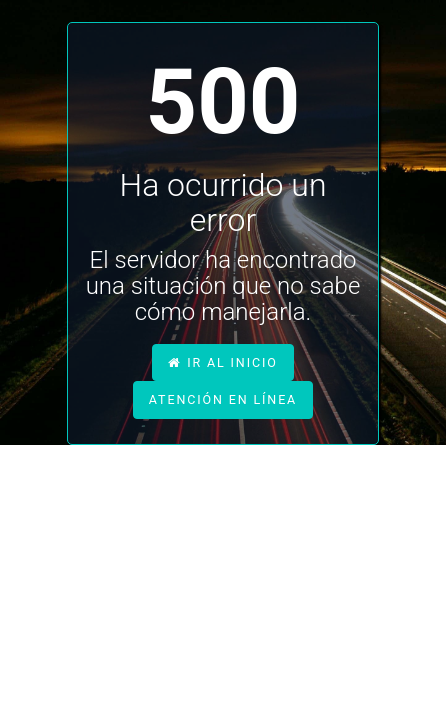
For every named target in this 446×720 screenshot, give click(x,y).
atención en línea (223, 399)
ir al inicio (222, 362)
